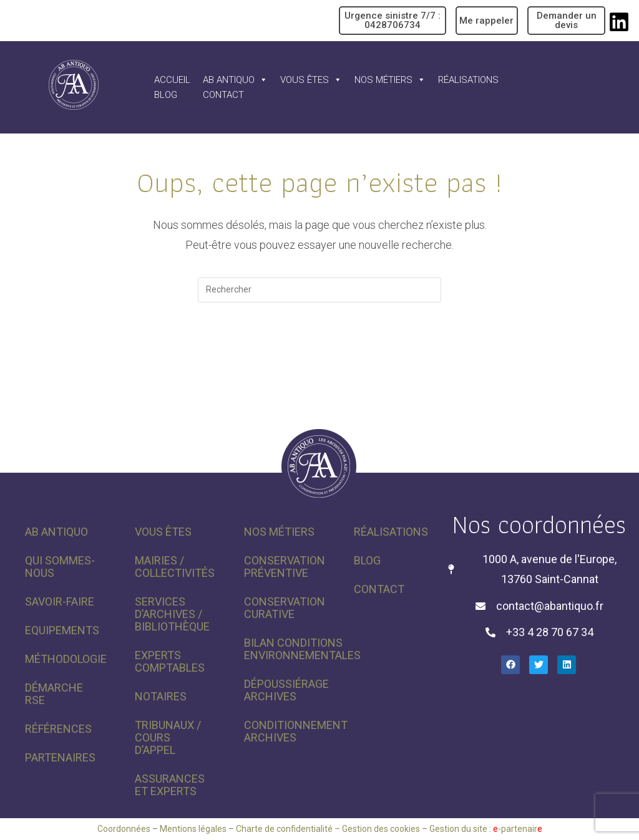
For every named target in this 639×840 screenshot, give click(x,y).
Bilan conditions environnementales (286, 649)
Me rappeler (486, 21)
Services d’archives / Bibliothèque (172, 614)
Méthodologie (66, 659)
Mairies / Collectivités (175, 567)
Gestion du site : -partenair (486, 829)
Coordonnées (124, 829)
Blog (166, 95)
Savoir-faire (60, 601)
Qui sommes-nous (60, 567)
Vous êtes (311, 80)
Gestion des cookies (381, 829)
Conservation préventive (285, 567)
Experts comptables (170, 661)
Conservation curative (285, 608)
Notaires (161, 696)
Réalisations (468, 80)
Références (58, 729)
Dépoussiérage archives (286, 690)
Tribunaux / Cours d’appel (168, 737)
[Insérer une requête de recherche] (319, 290)
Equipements (62, 630)
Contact (223, 95)
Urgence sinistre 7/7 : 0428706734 (393, 20)
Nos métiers (390, 80)
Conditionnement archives (286, 731)
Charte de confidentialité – (289, 829)
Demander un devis (567, 20)
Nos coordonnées (539, 524)
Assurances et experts (170, 785)
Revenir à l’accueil (320, 353)
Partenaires (60, 757)
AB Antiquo (235, 80)
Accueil (172, 80)
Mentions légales (193, 829)
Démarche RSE (54, 694)
